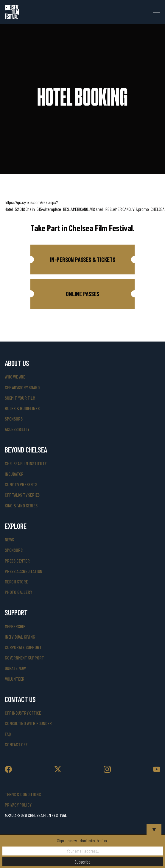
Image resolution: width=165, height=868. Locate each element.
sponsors (14, 419)
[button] (82, 260)
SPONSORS (14, 550)
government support (24, 658)
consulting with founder (28, 723)
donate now (15, 668)
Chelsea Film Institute (26, 463)
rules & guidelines (22, 408)
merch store (16, 582)
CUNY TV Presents (21, 484)
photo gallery (18, 592)
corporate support (23, 647)
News (9, 539)
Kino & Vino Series (21, 505)
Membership (15, 626)
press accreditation (24, 571)
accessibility (17, 429)
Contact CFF (16, 744)
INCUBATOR (14, 474)
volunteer (15, 679)
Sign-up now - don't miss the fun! (82, 841)
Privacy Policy (18, 805)
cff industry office (23, 713)
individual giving (20, 637)
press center (17, 561)
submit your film (20, 398)
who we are (15, 377)
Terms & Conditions (23, 794)
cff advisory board (22, 387)
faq (8, 734)
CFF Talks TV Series (22, 495)
